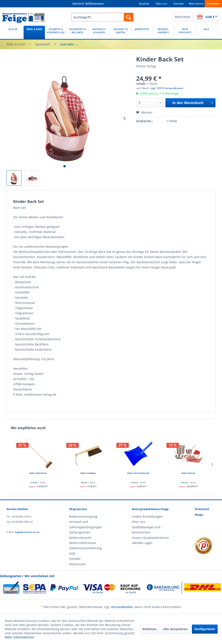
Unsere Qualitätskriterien (150, 538)
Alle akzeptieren (175, 629)
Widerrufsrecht (80, 538)
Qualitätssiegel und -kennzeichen (147, 530)
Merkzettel (183, 17)
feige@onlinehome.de (27, 532)
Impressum (77, 564)
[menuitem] (102, 17)
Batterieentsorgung (83, 516)
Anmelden (213, 4)
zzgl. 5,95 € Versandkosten (167, 88)
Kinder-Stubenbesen (38, 473)
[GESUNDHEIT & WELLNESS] (77, 32)
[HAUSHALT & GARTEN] (120, 32)
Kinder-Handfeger (88, 473)
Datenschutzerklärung (85, 548)
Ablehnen (149, 629)
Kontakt (179, 4)
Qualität (144, 4)
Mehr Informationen (20, 637)
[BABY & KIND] (34, 32)
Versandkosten (122, 607)
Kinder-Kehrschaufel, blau (138, 473)
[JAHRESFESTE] (142, 32)
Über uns (161, 4)
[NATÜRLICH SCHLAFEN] (99, 32)
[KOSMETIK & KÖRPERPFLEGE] (56, 32)
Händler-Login (142, 543)
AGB (72, 553)
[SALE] (206, 32)
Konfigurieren (205, 629)
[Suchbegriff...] (102, 17)
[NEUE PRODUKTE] (185, 32)
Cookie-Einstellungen (147, 516)
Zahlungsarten (80, 532)
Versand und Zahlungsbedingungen (86, 524)
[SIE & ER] (13, 32)
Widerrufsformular (83, 543)
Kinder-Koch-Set (188, 473)
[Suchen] (129, 17)
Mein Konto (196, 4)
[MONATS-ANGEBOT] (163, 32)
